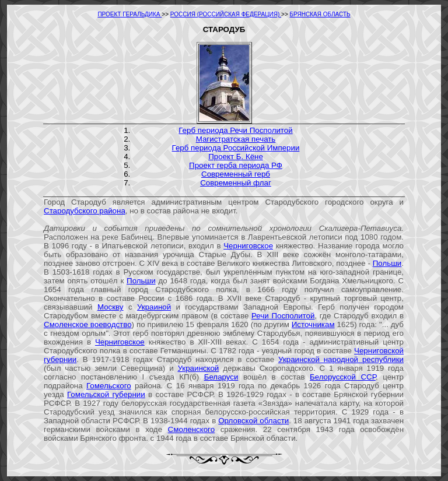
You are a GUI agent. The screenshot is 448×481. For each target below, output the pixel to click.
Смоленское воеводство (88, 324)
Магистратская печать (236, 139)
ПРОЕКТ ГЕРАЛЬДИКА (129, 14)
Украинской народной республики (341, 359)
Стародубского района (85, 211)
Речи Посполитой (283, 316)
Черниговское (248, 246)
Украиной (154, 307)
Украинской (198, 368)
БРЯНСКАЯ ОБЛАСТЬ (320, 14)
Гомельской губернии (106, 394)
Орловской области (253, 421)
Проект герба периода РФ (236, 165)
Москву (111, 307)
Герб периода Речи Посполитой (235, 130)
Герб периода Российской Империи (236, 148)
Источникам (313, 324)
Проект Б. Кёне (236, 157)
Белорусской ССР (343, 377)
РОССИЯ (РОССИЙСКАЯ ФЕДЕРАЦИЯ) (226, 14)
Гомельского (109, 386)
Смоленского (192, 429)
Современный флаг (236, 183)
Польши (387, 263)
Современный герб (236, 174)
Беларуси (221, 377)
